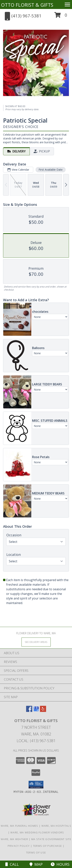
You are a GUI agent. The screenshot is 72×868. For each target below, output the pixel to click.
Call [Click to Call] (12, 864)
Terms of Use (36, 853)
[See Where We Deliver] (36, 642)
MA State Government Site (51, 839)
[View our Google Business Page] (36, 711)
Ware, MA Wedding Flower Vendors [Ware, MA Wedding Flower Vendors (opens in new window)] (37, 832)
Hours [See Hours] (60, 864)
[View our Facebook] (29, 711)
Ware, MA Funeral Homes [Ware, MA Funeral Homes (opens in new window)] (19, 826)
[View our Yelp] (43, 711)
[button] (61, 16)
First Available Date (51, 170)
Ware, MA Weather (14, 839)
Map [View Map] (36, 864)
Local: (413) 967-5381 (36, 741)
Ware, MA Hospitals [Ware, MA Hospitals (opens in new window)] (56, 826)
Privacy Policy (19, 846)
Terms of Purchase (48, 846)
